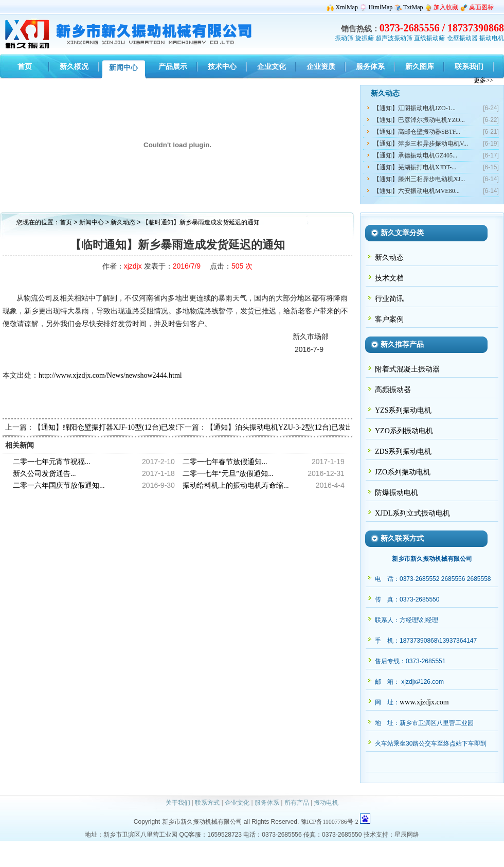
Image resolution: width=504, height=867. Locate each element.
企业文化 (237, 803)
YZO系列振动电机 (404, 431)
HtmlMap (381, 7)
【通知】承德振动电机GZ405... (415, 155)
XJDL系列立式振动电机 (412, 513)
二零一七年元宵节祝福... (52, 462)
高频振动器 (393, 390)
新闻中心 (92, 222)
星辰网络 (407, 835)
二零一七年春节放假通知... (225, 462)
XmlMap (347, 7)
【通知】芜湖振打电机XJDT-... (415, 167)
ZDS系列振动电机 (403, 452)
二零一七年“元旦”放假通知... (228, 474)
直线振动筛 (429, 38)
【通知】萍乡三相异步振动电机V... (421, 144)
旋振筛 (365, 38)
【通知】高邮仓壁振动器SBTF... (417, 132)
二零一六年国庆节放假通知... (59, 485)
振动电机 (492, 38)
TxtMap (413, 7)
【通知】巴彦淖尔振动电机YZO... (419, 120)
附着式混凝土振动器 (407, 369)
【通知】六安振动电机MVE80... (417, 191)
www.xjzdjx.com (424, 702)
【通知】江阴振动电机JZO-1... (415, 108)
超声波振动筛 (394, 38)
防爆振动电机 (397, 493)
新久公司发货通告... (44, 474)
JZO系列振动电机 (403, 472)
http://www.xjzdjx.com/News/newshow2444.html (110, 375)
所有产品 (297, 803)
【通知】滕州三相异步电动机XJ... (419, 179)
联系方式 (207, 803)
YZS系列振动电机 (403, 410)
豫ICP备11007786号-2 (330, 822)
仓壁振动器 (462, 38)
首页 (66, 222)
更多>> (483, 80)
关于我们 (178, 803)
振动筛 (344, 38)
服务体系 (267, 803)
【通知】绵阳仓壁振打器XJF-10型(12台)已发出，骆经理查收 (130, 427)
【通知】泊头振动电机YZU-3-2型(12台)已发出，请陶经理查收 (305, 427)
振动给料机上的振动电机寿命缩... (236, 485)
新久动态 (124, 222)
